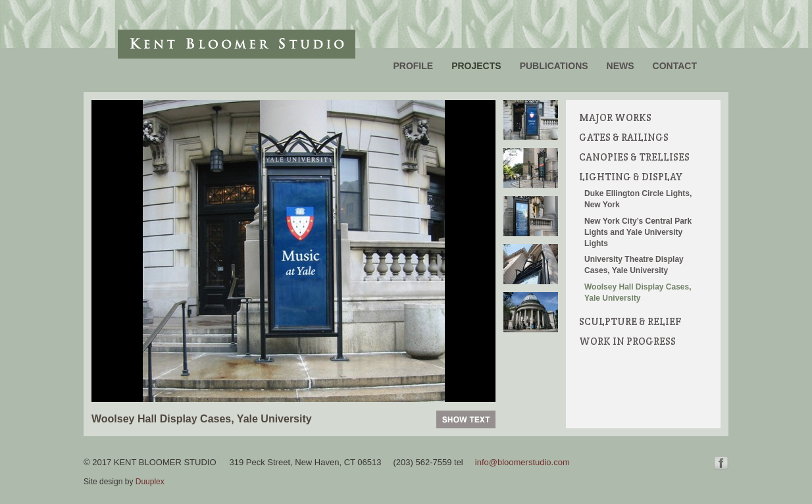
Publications (554, 66)
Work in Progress (627, 341)
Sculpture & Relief (630, 321)
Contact (675, 66)
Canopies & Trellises (634, 157)
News (621, 66)
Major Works (615, 117)
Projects (476, 66)
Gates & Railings (624, 137)
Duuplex (150, 482)
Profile (413, 66)
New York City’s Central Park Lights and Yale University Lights (638, 232)
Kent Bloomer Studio (237, 44)
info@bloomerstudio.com (522, 462)
